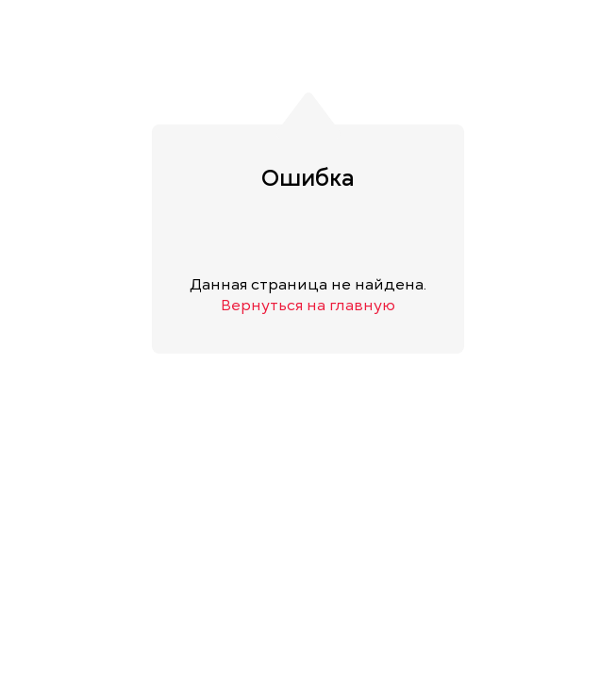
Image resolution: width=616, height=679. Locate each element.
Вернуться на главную (308, 306)
